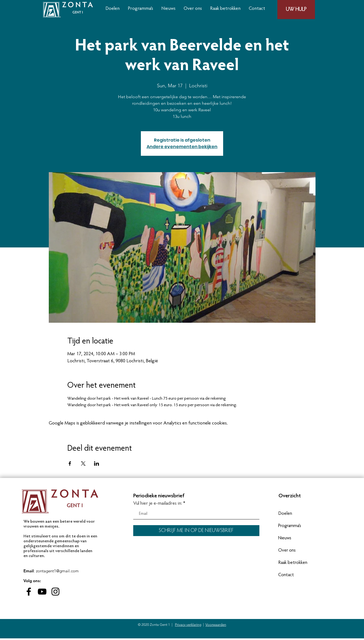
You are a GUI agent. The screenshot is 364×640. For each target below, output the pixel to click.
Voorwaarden (216, 625)
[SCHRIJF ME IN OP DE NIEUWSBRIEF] (196, 531)
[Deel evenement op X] (83, 463)
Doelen (285, 514)
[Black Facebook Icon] (29, 592)
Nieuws (285, 538)
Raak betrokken (293, 563)
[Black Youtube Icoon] (42, 592)
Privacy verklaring (188, 625)
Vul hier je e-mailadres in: (158, 504)
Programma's (290, 526)
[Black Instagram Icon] (55, 592)
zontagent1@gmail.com (57, 571)
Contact (286, 575)
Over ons (287, 551)
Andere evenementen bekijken (182, 147)
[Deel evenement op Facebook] (70, 463)
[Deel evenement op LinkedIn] (97, 463)
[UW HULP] (296, 10)
